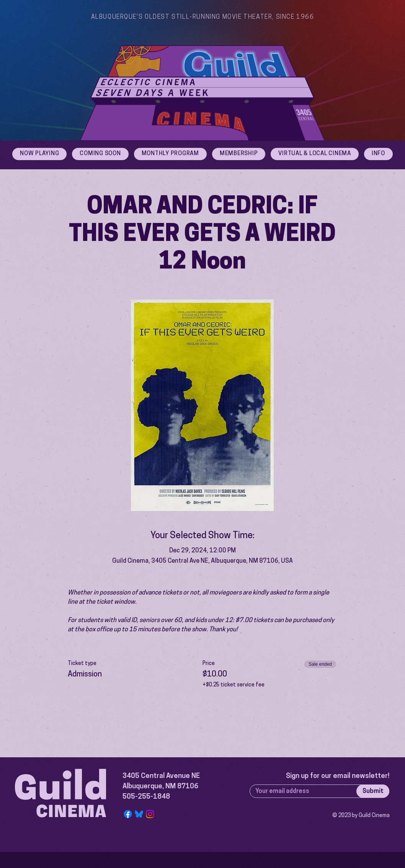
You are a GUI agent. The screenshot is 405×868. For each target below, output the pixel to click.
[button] (378, 154)
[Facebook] (128, 814)
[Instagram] (150, 814)
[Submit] (373, 791)
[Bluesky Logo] (139, 814)
